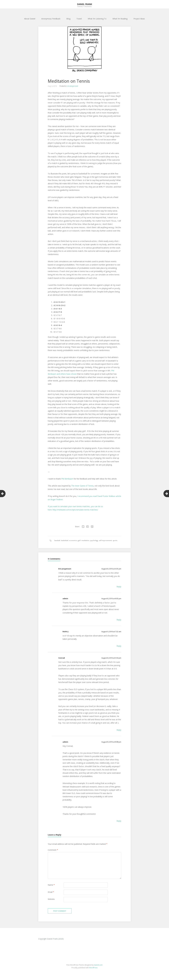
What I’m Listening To (97, 19)
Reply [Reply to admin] (119, 620)
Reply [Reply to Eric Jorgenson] (119, 587)
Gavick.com (98, 966)
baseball (57, 540)
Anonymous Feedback (51, 19)
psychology (94, 540)
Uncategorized (72, 86)
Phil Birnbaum (67, 479)
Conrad (62, 658)
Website (51, 900)
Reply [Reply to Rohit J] (119, 646)
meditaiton (85, 540)
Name (51, 885)
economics (73, 540)
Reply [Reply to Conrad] (119, 730)
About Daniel (30, 19)
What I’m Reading (120, 19)
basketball (65, 540)
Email (51, 893)
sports (115, 540)
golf (79, 540)
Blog (68, 19)
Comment (53, 850)
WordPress (93, 969)
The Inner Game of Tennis (82, 486)
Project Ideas (139, 19)
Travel (79, 19)
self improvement (105, 540)
